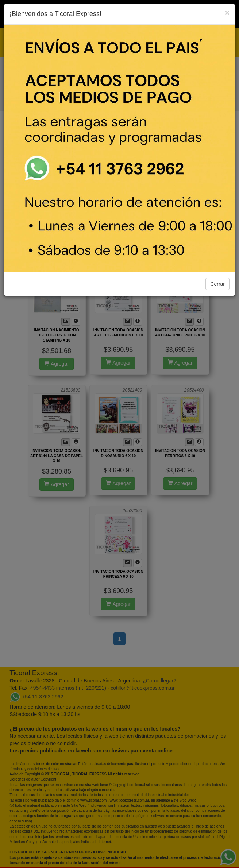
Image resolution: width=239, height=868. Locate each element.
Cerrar (217, 284)
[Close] (227, 13)
